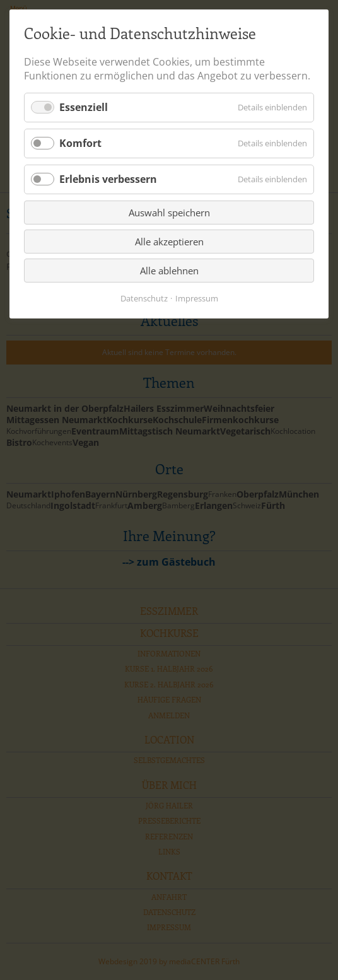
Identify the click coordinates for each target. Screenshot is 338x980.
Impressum (197, 298)
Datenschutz (144, 298)
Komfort (80, 143)
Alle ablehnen (169, 271)
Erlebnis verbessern (108, 179)
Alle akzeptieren (169, 242)
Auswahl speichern (169, 213)
